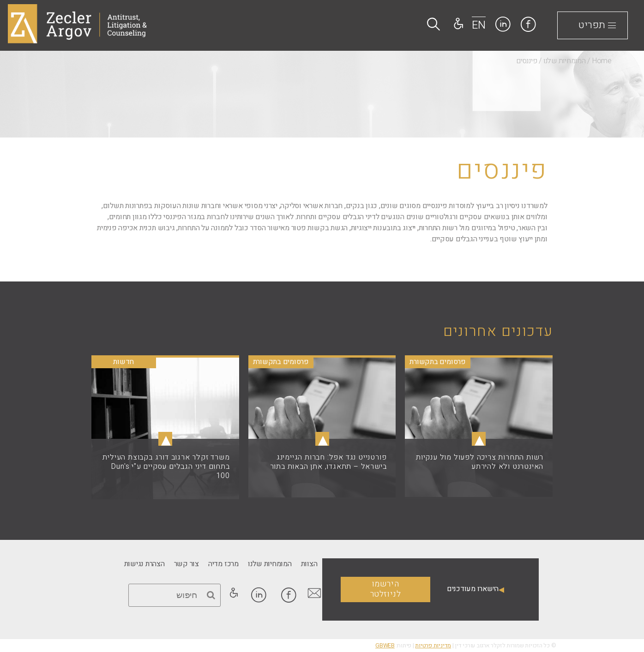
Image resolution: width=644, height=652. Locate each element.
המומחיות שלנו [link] (565, 61)
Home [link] (602, 61)
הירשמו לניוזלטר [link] (386, 589)
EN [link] (479, 25)
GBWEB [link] (385, 646)
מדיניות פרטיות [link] (433, 646)
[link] (528, 24)
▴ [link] (479, 439)
